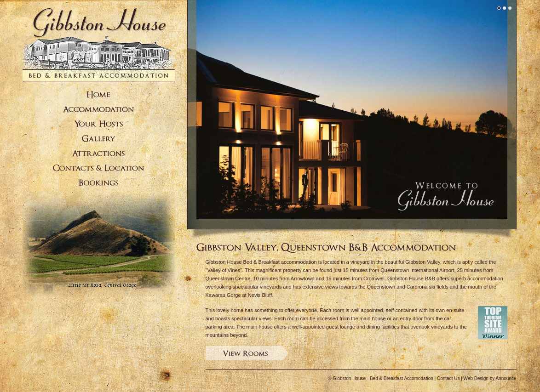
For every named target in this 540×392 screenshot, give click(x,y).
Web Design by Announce (490, 378)
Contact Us (448, 378)
